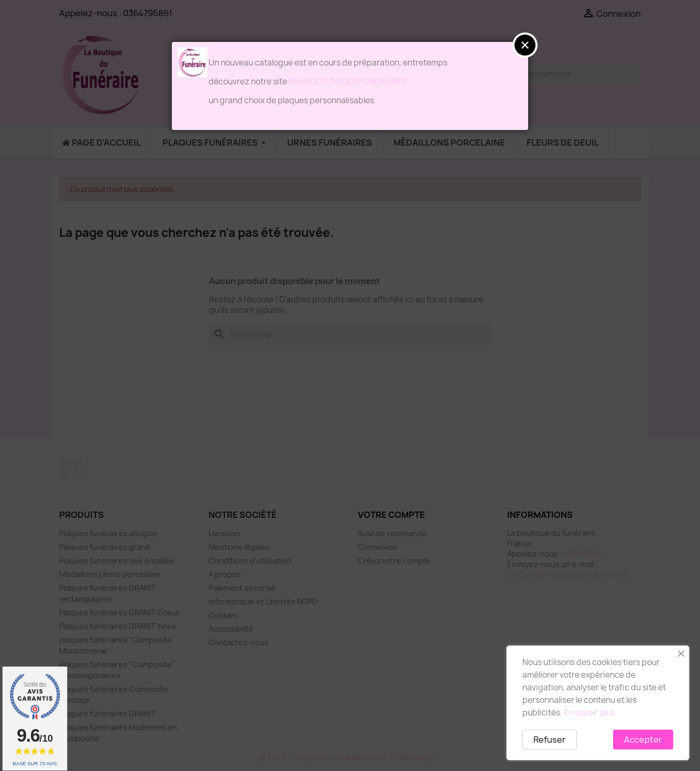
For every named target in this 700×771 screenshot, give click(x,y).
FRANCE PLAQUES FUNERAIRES (348, 82)
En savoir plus (589, 713)
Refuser (550, 740)
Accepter (643, 740)
